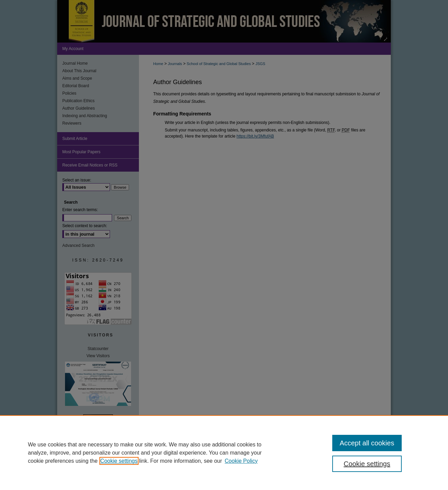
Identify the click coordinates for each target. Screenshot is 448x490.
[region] (224, 453)
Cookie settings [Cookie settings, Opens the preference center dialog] (367, 464)
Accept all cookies (367, 443)
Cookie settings (119, 461)
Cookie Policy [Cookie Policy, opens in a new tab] (241, 461)
